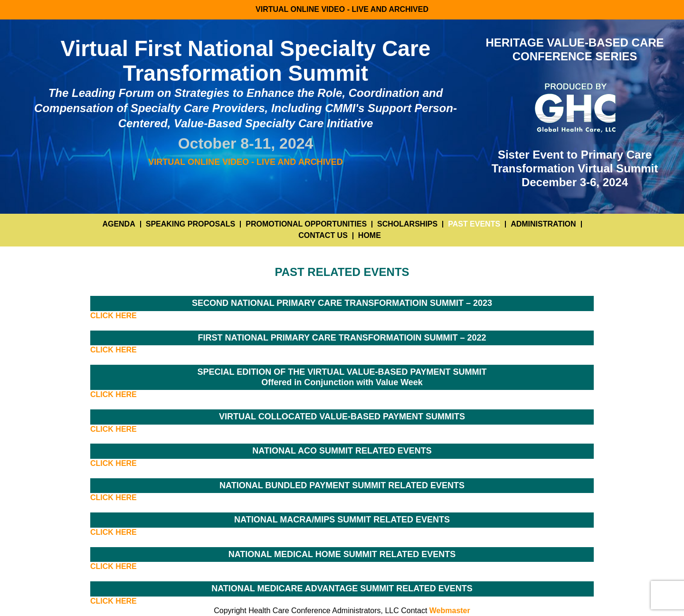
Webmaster (450, 611)
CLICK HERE (114, 316)
